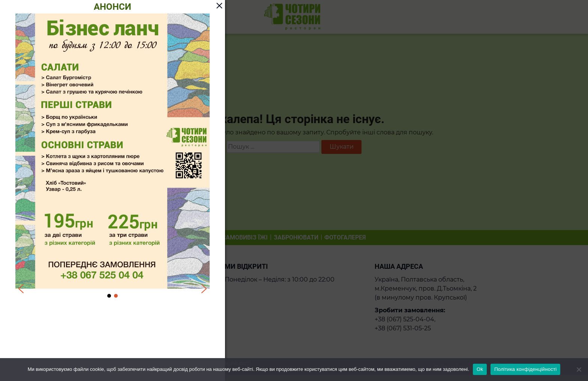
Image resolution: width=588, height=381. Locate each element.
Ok (480, 369)
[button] (21, 289)
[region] (112, 156)
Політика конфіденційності (525, 369)
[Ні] (579, 369)
